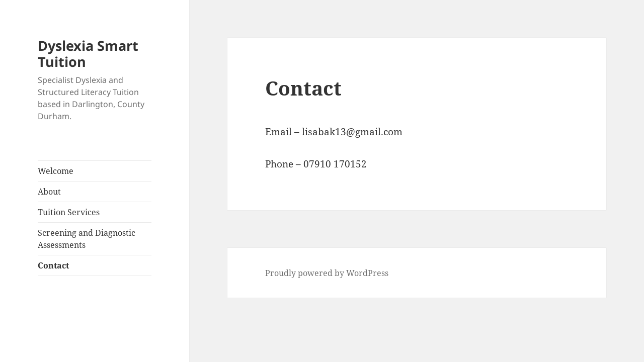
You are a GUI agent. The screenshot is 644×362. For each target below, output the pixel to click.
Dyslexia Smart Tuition (88, 54)
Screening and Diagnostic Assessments (87, 239)
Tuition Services (69, 212)
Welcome (56, 171)
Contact (53, 265)
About (49, 192)
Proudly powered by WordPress (327, 273)
